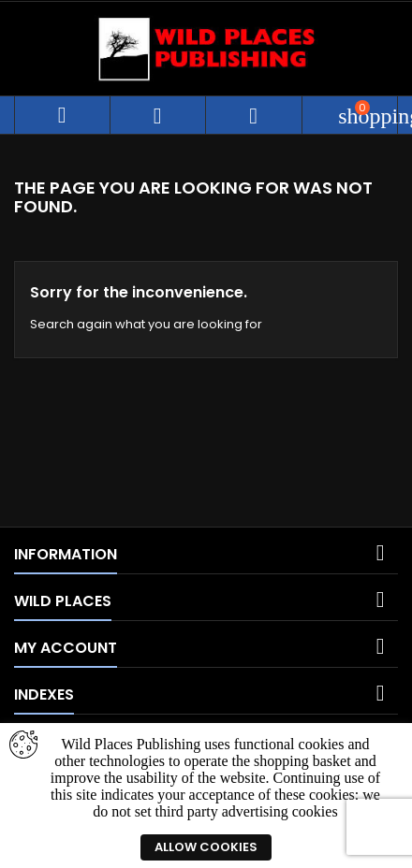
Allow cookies (206, 847)
